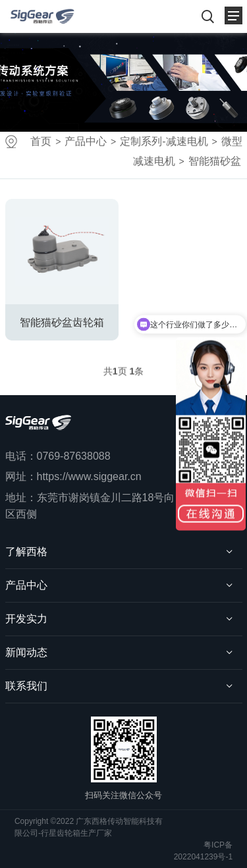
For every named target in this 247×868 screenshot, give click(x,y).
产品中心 (86, 141)
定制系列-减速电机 (164, 141)
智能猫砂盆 (215, 161)
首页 (41, 141)
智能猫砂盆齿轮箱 (62, 322)
